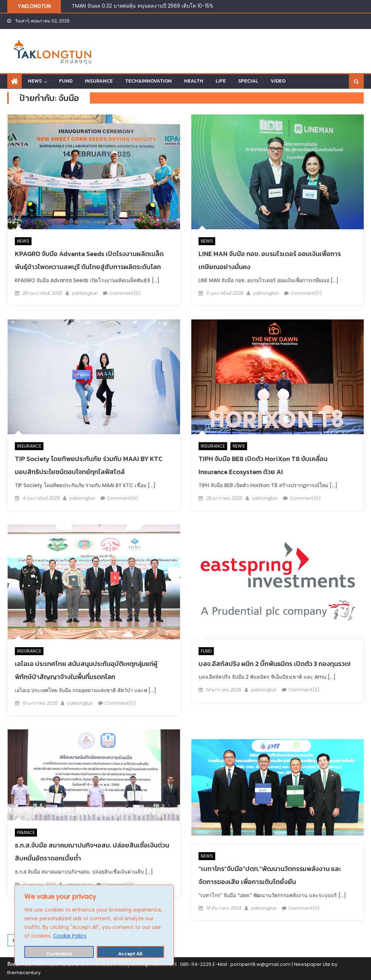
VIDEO (278, 81)
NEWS (35, 81)
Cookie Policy (70, 936)
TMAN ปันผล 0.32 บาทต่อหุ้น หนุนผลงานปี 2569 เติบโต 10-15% (143, 6)
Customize (59, 954)
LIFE (221, 81)
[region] (94, 925)
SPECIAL (248, 81)
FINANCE (26, 832)
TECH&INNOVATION (148, 81)
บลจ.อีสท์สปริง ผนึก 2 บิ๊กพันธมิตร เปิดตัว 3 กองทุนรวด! (274, 664)
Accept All (130, 954)
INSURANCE (99, 81)
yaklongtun (85, 293)
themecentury (24, 973)
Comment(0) (125, 293)
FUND (66, 81)
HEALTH (194, 81)
